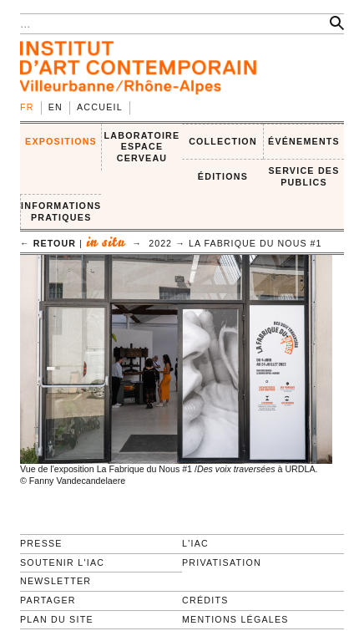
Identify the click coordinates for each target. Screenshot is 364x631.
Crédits (205, 600)
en (56, 107)
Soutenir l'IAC (62, 562)
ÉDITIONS (223, 176)
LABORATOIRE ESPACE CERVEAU (142, 147)
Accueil (100, 107)
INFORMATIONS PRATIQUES (61, 211)
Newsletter (56, 581)
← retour (48, 243)
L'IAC (195, 543)
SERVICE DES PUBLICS (303, 176)
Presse (41, 543)
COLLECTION (223, 141)
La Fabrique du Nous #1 (255, 243)
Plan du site (57, 619)
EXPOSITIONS (61, 141)
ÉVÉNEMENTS (304, 141)
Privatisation (222, 562)
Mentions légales (235, 619)
